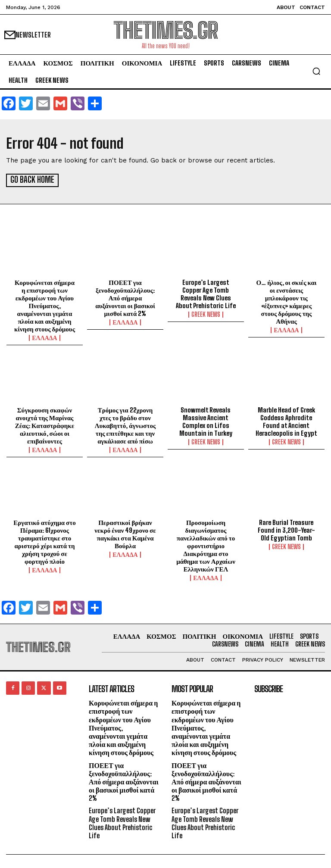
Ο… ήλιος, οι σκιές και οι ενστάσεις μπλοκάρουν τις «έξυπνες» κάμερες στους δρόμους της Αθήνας (287, 301)
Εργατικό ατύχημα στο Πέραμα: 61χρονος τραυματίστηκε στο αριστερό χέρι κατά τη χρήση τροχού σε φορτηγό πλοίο (44, 541)
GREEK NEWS (206, 314)
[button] (316, 71)
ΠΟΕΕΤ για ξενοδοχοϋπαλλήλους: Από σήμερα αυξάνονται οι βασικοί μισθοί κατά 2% (125, 297)
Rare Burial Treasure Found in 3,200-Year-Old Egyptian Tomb (286, 529)
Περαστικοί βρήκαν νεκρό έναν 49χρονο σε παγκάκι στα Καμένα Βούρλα (125, 533)
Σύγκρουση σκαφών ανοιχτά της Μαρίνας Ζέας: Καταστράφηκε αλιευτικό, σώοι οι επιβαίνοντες (45, 425)
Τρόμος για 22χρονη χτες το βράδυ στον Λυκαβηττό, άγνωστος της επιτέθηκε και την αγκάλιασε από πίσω (125, 425)
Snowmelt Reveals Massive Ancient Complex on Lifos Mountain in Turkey (206, 421)
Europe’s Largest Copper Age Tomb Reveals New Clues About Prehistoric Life (206, 293)
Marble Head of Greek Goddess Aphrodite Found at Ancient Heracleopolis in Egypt (286, 421)
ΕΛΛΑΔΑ (44, 337)
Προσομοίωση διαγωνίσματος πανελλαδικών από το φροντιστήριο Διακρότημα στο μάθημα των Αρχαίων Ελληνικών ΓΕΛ (206, 545)
